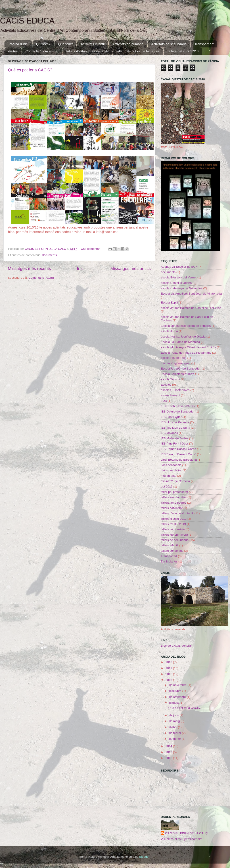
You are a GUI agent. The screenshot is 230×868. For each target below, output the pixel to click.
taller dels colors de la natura (138, 51)
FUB (164, 401)
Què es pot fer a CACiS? (30, 70)
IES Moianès (169, 433)
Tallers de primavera (174, 535)
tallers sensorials (172, 551)
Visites (13, 51)
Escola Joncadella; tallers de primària (186, 326)
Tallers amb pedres (174, 503)
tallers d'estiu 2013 (173, 524)
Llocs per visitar (171, 470)
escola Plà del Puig (174, 358)
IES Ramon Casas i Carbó (178, 449)
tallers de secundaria (175, 540)
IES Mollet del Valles (175, 438)
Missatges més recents (29, 268)
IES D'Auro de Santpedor (178, 412)
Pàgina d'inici (19, 44)
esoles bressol (170, 395)
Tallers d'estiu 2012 (174, 519)
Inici (81, 268)
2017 (169, 668)
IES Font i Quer (171, 417)
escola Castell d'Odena (176, 283)
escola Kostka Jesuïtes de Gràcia (183, 337)
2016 (169, 674)
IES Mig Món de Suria (175, 428)
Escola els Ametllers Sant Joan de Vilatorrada (191, 294)
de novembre (178, 685)
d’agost (174, 703)
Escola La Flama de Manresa (180, 342)
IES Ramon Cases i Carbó (178, 454)
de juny (174, 715)
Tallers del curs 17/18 (183, 51)
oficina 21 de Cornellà (175, 481)
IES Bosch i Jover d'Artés (178, 406)
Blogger (144, 857)
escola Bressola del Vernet (179, 277)
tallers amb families (174, 497)
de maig (175, 721)
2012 (169, 758)
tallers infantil (170, 545)
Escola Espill (169, 303)
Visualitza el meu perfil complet (182, 839)
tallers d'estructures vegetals (88, 51)
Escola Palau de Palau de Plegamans (186, 353)
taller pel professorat (174, 492)
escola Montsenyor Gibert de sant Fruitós (188, 347)
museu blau (169, 476)
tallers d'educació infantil (177, 513)
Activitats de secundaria (169, 44)
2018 (169, 662)
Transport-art (204, 44)
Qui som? (43, 44)
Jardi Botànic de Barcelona (179, 460)
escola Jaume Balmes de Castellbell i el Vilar (191, 308)
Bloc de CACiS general (176, 646)
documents (49, 255)
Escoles (166, 385)
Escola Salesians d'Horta (178, 374)
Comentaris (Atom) (41, 278)
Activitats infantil (93, 44)
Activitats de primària (128, 44)
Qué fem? (65, 44)
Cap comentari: (91, 249)
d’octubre (176, 691)
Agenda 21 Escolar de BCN (179, 267)
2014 (169, 746)
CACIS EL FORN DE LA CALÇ (186, 833)
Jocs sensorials (171, 465)
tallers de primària (173, 529)
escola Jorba (169, 331)
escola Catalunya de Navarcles (182, 288)
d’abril (174, 727)
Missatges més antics (131, 268)
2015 (169, 680)
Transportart (169, 556)
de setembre (178, 697)
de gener (175, 739)
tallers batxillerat (172, 508)
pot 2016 (167, 486)
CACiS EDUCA (27, 21)
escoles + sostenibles (175, 390)
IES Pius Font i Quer (175, 444)
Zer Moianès (169, 561)
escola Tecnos (170, 379)
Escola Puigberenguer (176, 363)
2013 (169, 752)
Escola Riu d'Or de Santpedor (181, 369)
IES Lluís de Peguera (175, 422)
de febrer (176, 733)
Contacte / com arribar (42, 51)
